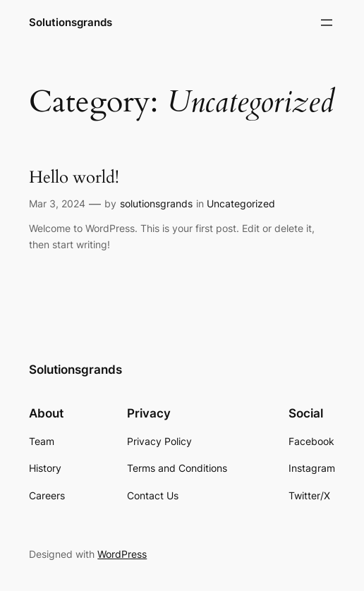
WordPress (122, 554)
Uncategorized (241, 203)
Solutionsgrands (71, 22)
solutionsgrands (156, 203)
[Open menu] (327, 23)
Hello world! (74, 178)
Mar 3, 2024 (57, 203)
